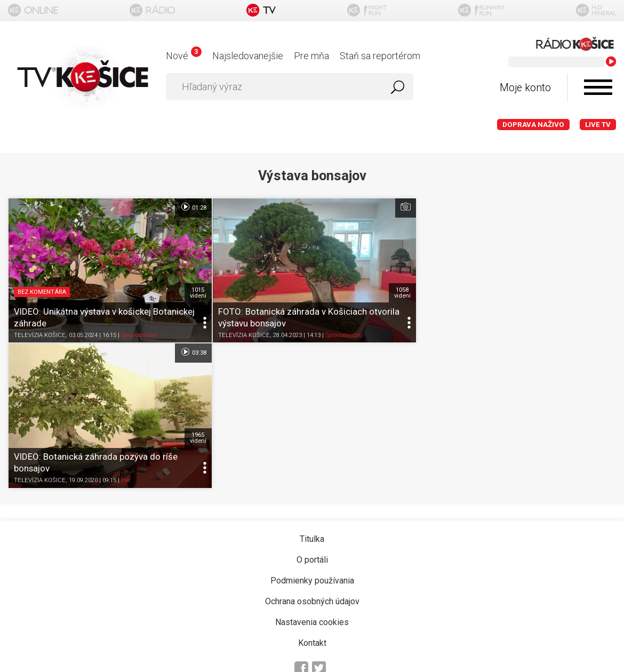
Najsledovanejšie (248, 56)
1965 (602, 292)
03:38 (597, 207)
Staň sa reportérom (380, 56)
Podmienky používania (312, 434)
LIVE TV (598, 125)
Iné (530, 334)
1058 (399, 292)
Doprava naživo (533, 125)
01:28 (192, 207)
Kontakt (312, 496)
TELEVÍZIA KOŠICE (40, 334)
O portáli (312, 413)
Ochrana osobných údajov (312, 455)
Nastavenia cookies (312, 475)
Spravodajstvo (139, 334)
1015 (197, 292)
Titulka (312, 392)
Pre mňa (311, 56)
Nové (184, 56)
